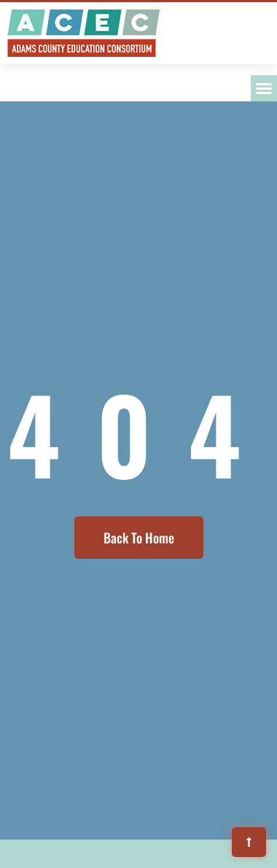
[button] (264, 88)
